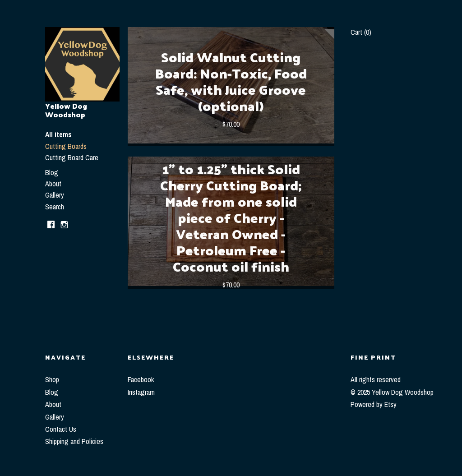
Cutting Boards (66, 146)
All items (58, 134)
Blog (52, 172)
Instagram (141, 392)
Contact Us (61, 429)
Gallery (55, 195)
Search (55, 207)
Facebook (141, 379)
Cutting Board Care (72, 157)
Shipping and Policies (74, 441)
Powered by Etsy (374, 404)
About (53, 184)
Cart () (361, 32)
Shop (52, 379)
